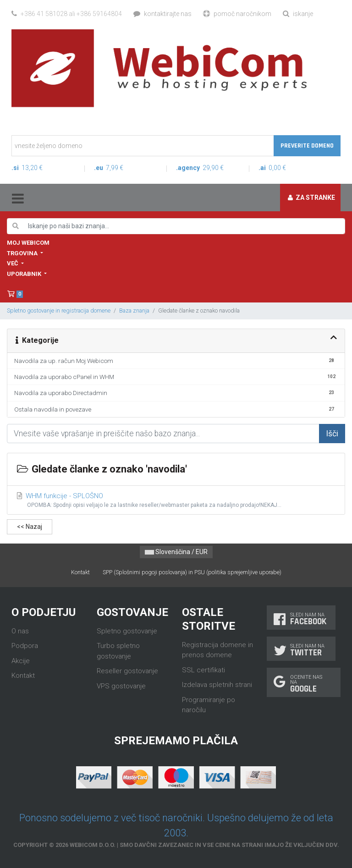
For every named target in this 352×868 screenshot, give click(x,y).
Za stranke (311, 198)
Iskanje (298, 14)
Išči (332, 434)
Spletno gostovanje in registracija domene (59, 310)
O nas (20, 631)
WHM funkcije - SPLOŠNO (176, 501)
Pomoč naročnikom (237, 14)
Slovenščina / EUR (176, 552)
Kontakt (80, 572)
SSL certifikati (203, 670)
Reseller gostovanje (127, 671)
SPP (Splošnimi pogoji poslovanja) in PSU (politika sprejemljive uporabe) (192, 572)
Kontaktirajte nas (162, 14)
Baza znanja (134, 310)
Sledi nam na (301, 619)
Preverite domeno (307, 146)
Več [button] (13, 263)
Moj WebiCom (28, 243)
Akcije (21, 661)
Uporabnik (25, 274)
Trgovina (23, 253)
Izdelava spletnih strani (217, 685)
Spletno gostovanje (127, 631)
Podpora (25, 646)
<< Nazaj (30, 527)
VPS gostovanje (121, 686)
